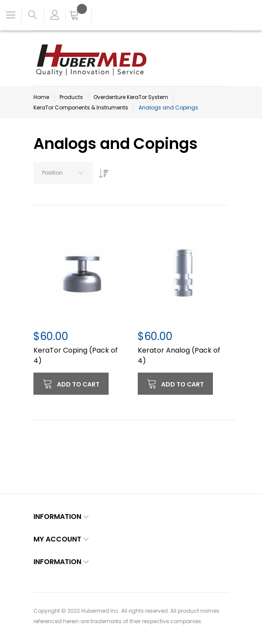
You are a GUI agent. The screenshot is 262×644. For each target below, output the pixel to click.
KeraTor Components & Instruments (81, 107)
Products (71, 97)
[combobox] (63, 173)
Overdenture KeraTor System (131, 97)
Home (41, 97)
